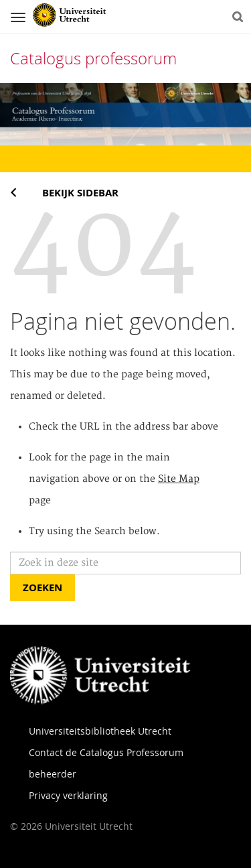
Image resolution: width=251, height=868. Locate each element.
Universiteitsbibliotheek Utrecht (100, 731)
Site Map (179, 479)
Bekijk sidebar (80, 193)
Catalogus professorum (93, 58)
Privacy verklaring (68, 795)
